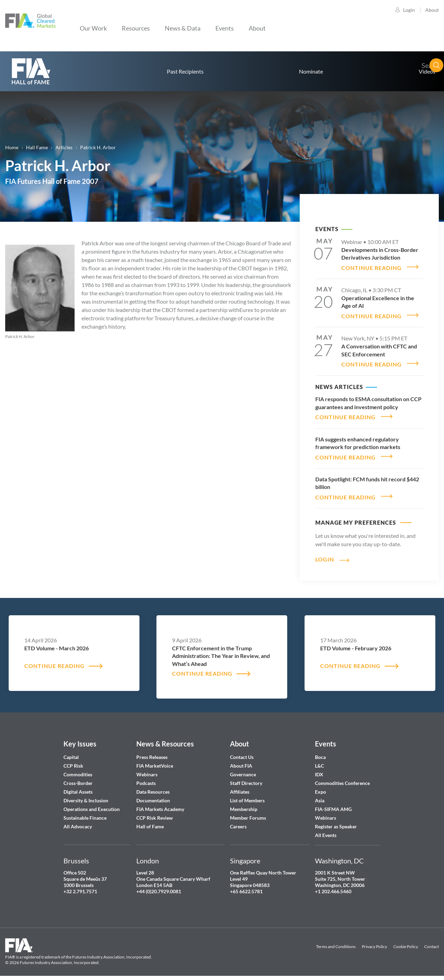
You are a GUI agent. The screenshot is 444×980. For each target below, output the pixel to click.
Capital (71, 753)
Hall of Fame (150, 822)
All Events (326, 831)
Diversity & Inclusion (86, 796)
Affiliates (240, 788)
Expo (321, 788)
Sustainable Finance (85, 814)
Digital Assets (78, 788)
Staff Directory (246, 779)
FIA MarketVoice (155, 762)
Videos (427, 71)
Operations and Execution (92, 805)
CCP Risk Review (155, 814)
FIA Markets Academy (160, 805)
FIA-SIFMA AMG (333, 805)
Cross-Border (79, 779)
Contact (432, 942)
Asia (320, 796)
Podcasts (146, 779)
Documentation (154, 796)
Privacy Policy (374, 942)
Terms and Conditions (336, 942)
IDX (319, 770)
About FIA (241, 762)
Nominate (311, 71)
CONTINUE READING (372, 267)
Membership (244, 805)
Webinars (147, 770)
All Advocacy (78, 822)
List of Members (247, 796)
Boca (320, 753)
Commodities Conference (342, 779)
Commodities (78, 770)
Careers (238, 822)
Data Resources (153, 788)
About (432, 10)
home (31, 71)
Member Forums (248, 814)
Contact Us (242, 753)
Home (12, 147)
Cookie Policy (406, 942)
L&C (319, 762)
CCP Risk (73, 762)
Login (409, 10)
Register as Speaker (336, 822)
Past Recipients (185, 71)
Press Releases (152, 753)
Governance (243, 770)
